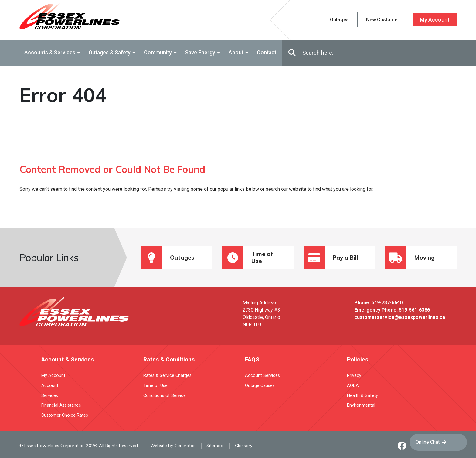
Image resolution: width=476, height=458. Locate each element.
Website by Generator (173, 446)
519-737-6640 (387, 303)
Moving (410, 258)
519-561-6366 (414, 310)
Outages (168, 258)
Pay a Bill (331, 258)
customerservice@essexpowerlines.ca (400, 317)
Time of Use (248, 258)
